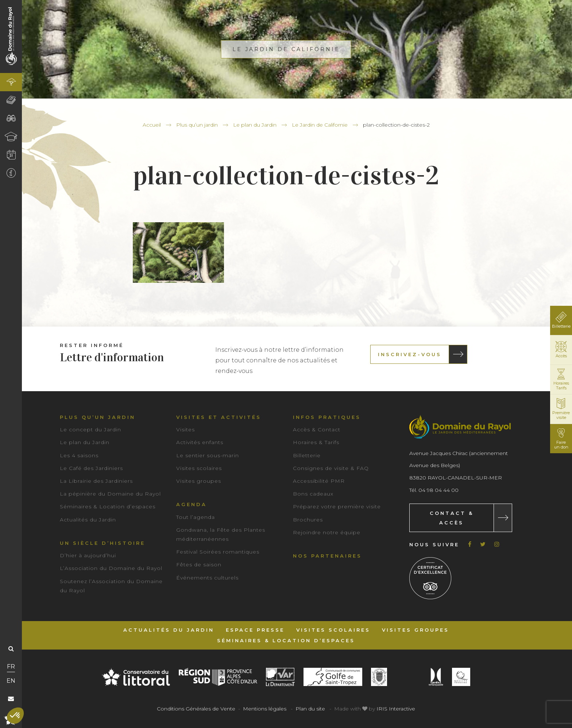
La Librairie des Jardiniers (96, 481)
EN (11, 681)
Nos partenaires (327, 556)
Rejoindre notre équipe (327, 532)
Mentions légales (265, 709)
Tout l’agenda (196, 517)
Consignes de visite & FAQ (331, 468)
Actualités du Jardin (88, 520)
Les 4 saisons (79, 455)
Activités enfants (200, 442)
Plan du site (310, 709)
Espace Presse (255, 630)
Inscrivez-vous (410, 354)
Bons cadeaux (313, 494)
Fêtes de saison (199, 565)
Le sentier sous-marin (208, 455)
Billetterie (307, 455)
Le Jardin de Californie (320, 125)
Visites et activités (219, 417)
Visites (185, 430)
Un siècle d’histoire (103, 543)
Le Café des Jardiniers (91, 468)
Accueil (152, 125)
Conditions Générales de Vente (196, 709)
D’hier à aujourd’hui (88, 555)
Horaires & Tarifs (316, 442)
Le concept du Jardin (90, 430)
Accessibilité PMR (319, 481)
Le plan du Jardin (255, 125)
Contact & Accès (452, 518)
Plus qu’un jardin (197, 125)
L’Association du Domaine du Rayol (111, 568)
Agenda (192, 504)
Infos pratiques (327, 417)
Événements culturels (207, 578)
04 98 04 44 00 (438, 490)
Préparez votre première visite (337, 506)
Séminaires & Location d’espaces (108, 506)
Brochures (308, 520)
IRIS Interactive (396, 709)
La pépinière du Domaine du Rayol (110, 494)
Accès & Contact (317, 430)
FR (11, 667)
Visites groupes (199, 481)
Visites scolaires (199, 468)
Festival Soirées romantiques (218, 552)
